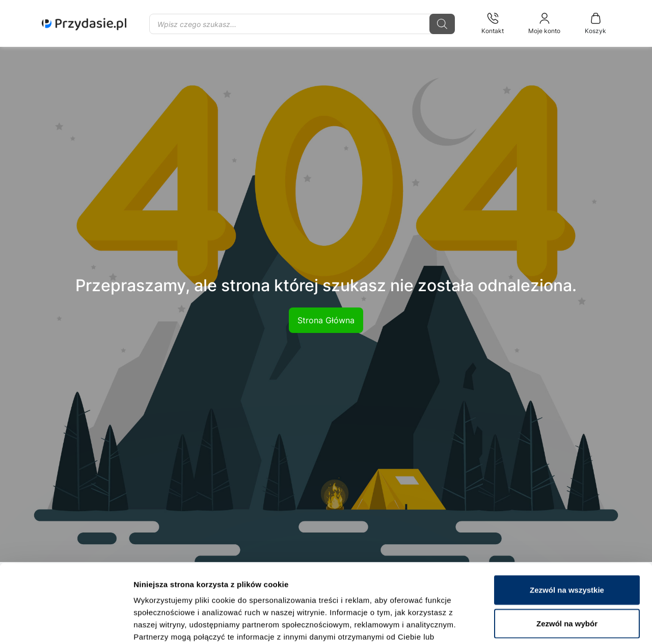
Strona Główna (326, 320)
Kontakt (493, 23)
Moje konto (544, 23)
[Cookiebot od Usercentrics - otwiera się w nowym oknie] (66, 624)
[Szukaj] (442, 24)
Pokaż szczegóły (544, 624)
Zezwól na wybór (567, 557)
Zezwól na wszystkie (567, 524)
